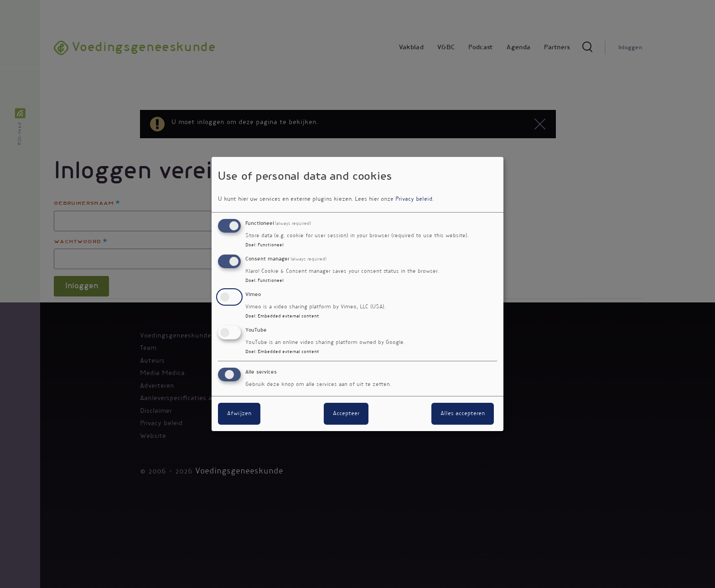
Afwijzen (239, 414)
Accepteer (346, 414)
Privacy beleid (414, 199)
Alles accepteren (463, 414)
